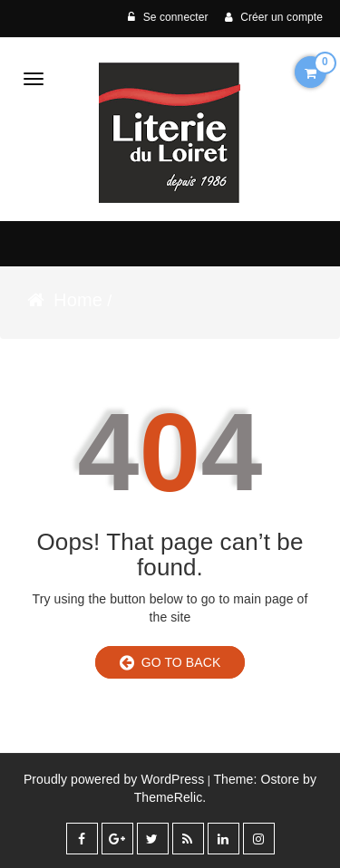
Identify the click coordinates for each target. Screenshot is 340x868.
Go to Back (170, 662)
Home (78, 300)
